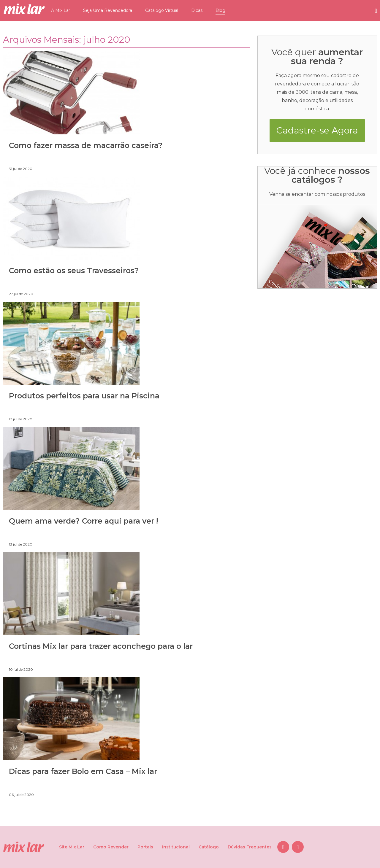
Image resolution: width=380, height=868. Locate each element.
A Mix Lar (61, 10)
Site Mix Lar (72, 847)
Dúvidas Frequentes (250, 847)
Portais (145, 847)
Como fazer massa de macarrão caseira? (86, 145)
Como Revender (111, 847)
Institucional (176, 847)
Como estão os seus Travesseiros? (74, 271)
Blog (220, 10)
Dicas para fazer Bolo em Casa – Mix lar (83, 771)
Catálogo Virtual (162, 10)
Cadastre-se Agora (317, 130)
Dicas (197, 10)
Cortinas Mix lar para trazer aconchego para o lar (101, 646)
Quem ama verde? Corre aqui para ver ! (83, 521)
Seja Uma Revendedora (108, 10)
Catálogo (209, 847)
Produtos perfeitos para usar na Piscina (84, 396)
